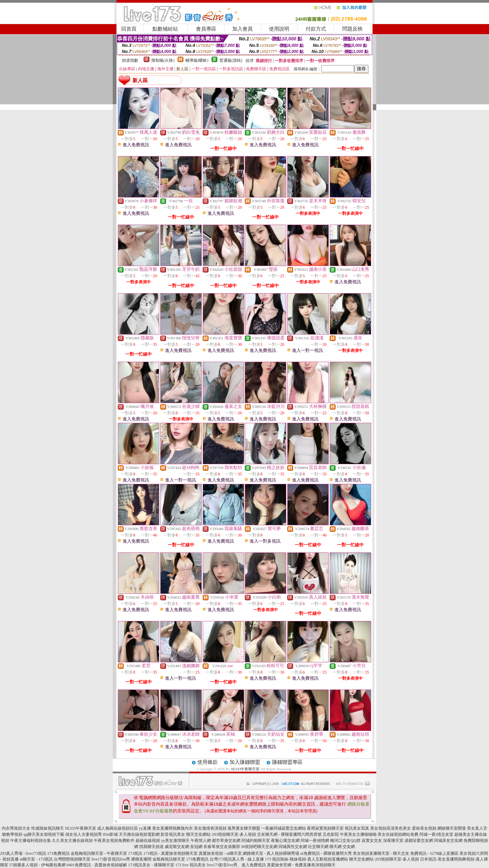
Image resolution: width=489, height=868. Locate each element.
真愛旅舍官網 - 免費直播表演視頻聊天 (301, 865)
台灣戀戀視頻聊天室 (72, 859)
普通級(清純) (231, 60)
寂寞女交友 (372, 841)
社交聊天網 (318, 847)
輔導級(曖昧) (197, 60)
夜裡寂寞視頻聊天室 (325, 828)
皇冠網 (196, 847)
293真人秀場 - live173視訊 (23, 853)
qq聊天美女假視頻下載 (44, 834)
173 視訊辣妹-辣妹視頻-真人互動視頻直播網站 (306, 859)
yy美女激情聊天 (175, 841)
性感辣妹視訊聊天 (48, 828)
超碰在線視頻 (148, 841)
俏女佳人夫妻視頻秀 (84, 834)
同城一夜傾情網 (315, 841)
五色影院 (331, 834)
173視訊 (135, 853)
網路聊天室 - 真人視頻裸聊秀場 (271, 853)
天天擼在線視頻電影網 (139, 834)
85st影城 (110, 834)
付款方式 (316, 29)
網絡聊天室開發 (452, 828)
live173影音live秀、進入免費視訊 (236, 865)
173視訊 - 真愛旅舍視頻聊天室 (170, 853)
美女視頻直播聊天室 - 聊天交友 (381, 853)
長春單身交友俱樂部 (222, 847)
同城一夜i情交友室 (436, 834)
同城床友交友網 (448, 841)
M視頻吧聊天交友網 (259, 847)
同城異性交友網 (293, 847)
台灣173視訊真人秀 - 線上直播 (237, 859)
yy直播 (145, 828)
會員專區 (206, 29)
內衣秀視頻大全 (16, 828)
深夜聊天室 (393, 841)
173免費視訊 (58, 853)
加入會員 (242, 29)
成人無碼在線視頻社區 (117, 828)
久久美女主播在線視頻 (72, 841)
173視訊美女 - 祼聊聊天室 (151, 865)
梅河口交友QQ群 (345, 841)
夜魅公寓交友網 (285, 841)
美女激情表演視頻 (210, 828)
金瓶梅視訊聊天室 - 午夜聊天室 (99, 853)
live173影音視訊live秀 (111, 859)
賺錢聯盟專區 (287, 762)
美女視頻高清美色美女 (391, 828)
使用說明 (279, 29)
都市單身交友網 (226, 841)
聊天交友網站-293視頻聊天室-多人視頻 (221, 834)
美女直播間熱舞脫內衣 (173, 828)
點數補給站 (165, 29)
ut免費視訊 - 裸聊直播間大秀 (326, 853)
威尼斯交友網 (177, 847)
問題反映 (352, 29)
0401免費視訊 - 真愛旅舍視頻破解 (97, 865)
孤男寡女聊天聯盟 (244, 828)
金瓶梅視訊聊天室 (169, 859)
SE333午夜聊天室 (245, 769)
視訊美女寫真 (357, 828)
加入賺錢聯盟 (245, 762)
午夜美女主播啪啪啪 (358, 834)
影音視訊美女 (173, 834)
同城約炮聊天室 (256, 841)
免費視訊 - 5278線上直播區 (434, 853)
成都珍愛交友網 (419, 841)
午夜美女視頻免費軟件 (114, 841)
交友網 (349, 847)
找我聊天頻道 (151, 847)
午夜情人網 (201, 841)
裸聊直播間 (141, 859)
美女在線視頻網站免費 (398, 834)
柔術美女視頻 (424, 828)
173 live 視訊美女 (191, 865)
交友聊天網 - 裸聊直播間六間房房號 (289, 834)
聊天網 (336, 847)
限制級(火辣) (163, 60)
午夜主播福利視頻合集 (31, 841)
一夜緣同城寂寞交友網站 (284, 828)
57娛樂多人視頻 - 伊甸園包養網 (37, 865)
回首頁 (129, 29)
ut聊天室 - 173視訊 (36, 859)
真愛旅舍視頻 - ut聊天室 (220, 853)
